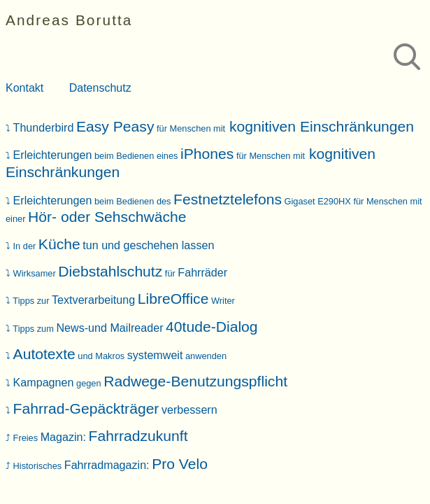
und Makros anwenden (120, 356)
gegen (150, 383)
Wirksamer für (121, 273)
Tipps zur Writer (124, 301)
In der (114, 246)
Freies (101, 438)
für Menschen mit (214, 128)
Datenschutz (100, 88)
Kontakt (24, 88)
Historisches (110, 466)
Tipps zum (135, 329)
